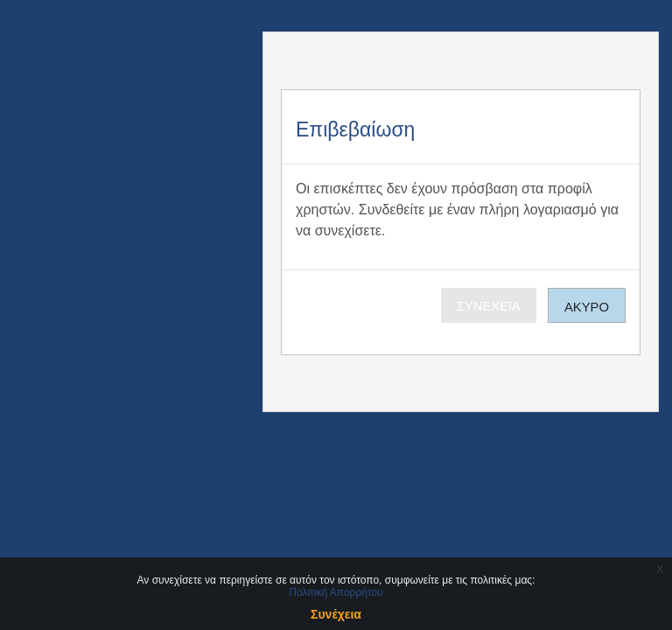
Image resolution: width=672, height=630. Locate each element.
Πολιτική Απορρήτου (336, 592)
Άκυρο (587, 307)
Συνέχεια (489, 306)
